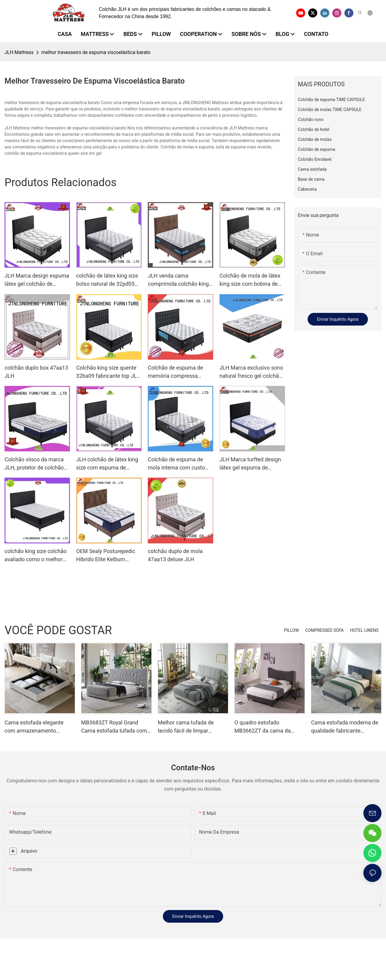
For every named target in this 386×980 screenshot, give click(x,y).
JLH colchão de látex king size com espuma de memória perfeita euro (107, 464)
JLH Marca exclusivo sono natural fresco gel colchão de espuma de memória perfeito (251, 372)
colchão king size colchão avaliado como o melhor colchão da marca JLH (36, 556)
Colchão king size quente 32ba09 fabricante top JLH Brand (109, 372)
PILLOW (291, 630)
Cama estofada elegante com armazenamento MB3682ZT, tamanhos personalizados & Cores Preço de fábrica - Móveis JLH (35, 727)
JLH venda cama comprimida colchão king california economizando (178, 280)
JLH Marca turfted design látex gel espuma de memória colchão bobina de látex (250, 464)
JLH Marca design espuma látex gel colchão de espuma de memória (37, 280)
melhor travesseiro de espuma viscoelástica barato (96, 52)
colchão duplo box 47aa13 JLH (36, 372)
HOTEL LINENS (364, 630)
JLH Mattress (19, 52)
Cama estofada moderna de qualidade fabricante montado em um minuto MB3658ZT (345, 727)
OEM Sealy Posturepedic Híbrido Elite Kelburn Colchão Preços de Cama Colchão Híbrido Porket (107, 556)
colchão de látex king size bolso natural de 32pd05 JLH (107, 280)
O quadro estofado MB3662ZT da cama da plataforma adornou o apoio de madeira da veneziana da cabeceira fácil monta (268, 727)
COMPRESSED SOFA (324, 630)
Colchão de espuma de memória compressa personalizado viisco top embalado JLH (177, 372)
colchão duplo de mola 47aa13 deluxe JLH (175, 555)
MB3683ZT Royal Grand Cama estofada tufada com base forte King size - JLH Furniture (114, 727)
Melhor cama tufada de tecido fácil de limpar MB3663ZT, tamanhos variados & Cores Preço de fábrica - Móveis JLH (189, 727)
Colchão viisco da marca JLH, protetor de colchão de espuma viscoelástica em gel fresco (34, 464)
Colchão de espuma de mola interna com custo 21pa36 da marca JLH (176, 464)
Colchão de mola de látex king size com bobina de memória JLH (250, 280)
